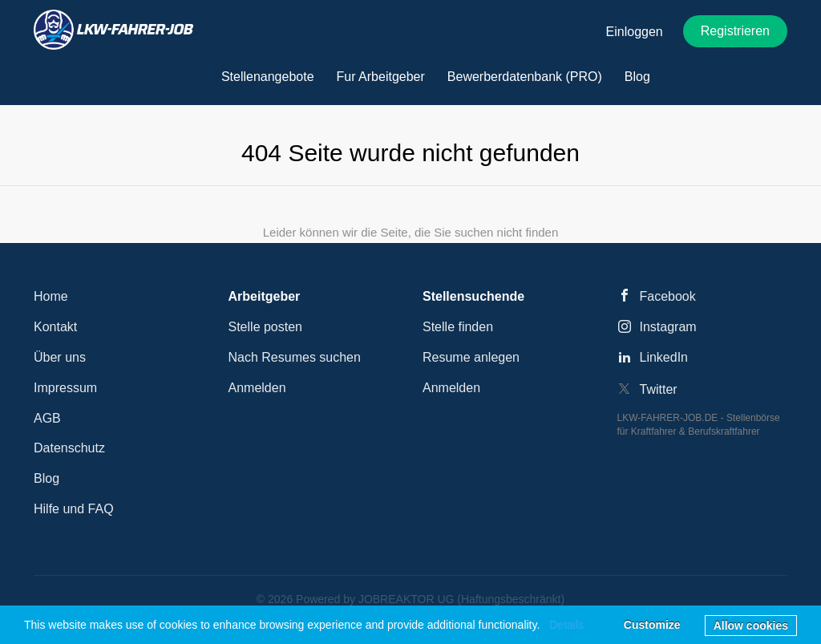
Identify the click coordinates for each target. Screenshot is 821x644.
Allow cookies (751, 626)
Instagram (668, 327)
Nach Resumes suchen (295, 357)
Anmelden (257, 388)
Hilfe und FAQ (74, 509)
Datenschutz (69, 448)
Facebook (668, 296)
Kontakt (55, 327)
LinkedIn (664, 357)
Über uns (60, 357)
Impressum (65, 388)
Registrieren (735, 31)
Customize (652, 625)
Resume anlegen (471, 357)
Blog (47, 478)
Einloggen (635, 32)
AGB (47, 418)
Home (51, 296)
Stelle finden (458, 327)
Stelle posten (266, 327)
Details (566, 625)
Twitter (659, 389)
